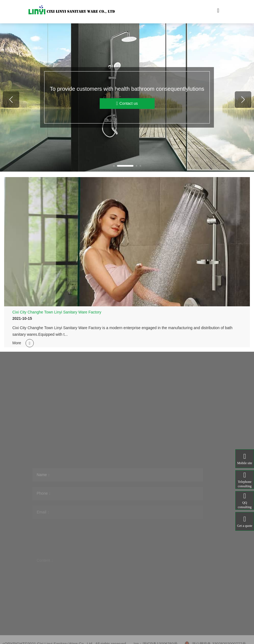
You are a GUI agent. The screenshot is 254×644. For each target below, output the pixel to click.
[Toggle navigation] (218, 12)
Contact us (127, 104)
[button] (114, 166)
